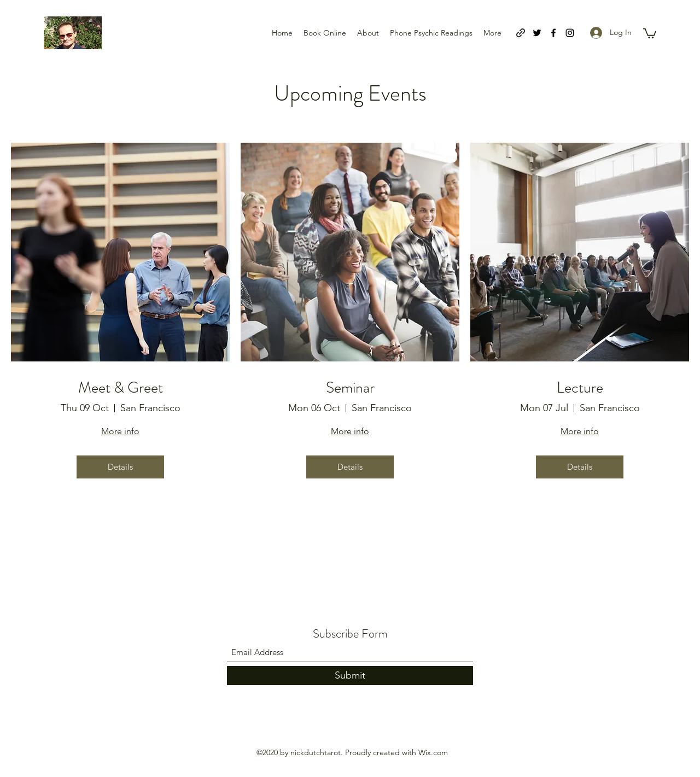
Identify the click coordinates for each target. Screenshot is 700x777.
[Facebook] (553, 33)
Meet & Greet (121, 388)
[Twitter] (537, 33)
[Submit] (350, 676)
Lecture (580, 388)
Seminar (350, 388)
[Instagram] (570, 33)
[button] (650, 33)
